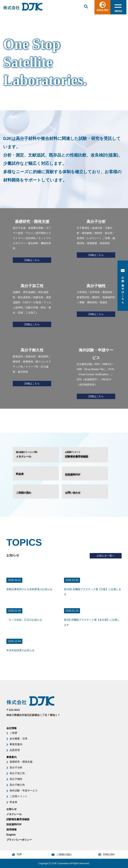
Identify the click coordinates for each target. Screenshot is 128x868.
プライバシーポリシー (19, 840)
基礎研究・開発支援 (21, 762)
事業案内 (11, 757)
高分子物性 (16, 779)
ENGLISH (102, 7)
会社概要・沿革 (19, 739)
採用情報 (11, 830)
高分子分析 (16, 768)
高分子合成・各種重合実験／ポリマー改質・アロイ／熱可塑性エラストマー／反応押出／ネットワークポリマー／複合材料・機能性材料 (32, 240)
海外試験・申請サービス (24, 791)
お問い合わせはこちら (123, 286)
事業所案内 (16, 744)
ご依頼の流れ (24, 493)
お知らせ (11, 809)
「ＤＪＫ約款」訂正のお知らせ (24, 620)
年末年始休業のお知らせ (20, 650)
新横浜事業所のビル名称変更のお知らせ (29, 589)
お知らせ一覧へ (106, 556)
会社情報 (11, 728)
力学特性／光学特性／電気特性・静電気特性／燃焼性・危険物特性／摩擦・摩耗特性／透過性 (96, 299)
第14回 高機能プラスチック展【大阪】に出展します (93, 592)
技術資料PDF (73, 475)
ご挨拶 (13, 733)
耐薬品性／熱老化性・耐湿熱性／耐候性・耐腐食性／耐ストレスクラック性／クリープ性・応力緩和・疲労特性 (32, 366)
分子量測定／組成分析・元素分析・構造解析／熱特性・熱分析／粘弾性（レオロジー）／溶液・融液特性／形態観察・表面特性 (96, 238)
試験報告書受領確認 (85, 454)
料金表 (20, 474)
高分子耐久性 (17, 785)
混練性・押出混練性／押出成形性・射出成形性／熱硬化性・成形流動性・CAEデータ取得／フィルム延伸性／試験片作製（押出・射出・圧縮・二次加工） (32, 305)
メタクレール (36, 454)
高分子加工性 (17, 773)
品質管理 (15, 750)
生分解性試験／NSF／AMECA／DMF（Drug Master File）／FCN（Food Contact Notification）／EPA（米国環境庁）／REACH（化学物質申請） (96, 373)
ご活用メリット (19, 796)
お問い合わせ (73, 493)
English (11, 835)
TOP (19, 854)
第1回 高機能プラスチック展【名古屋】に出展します (92, 622)
